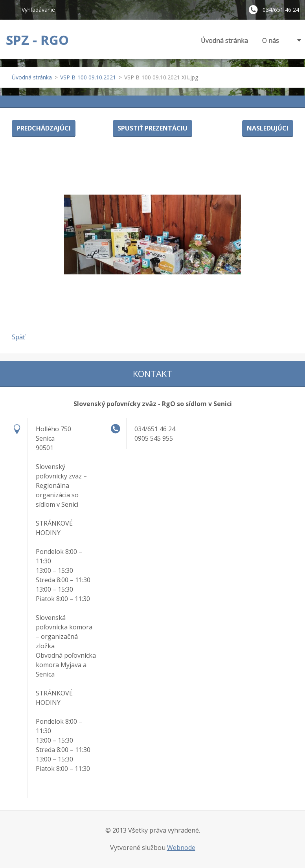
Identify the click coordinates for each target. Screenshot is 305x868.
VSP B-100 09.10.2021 (88, 77)
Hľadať (11, 9)
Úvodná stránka (224, 40)
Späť (18, 337)
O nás (271, 40)
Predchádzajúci (44, 128)
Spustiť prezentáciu (152, 128)
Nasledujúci (268, 128)
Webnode (181, 848)
